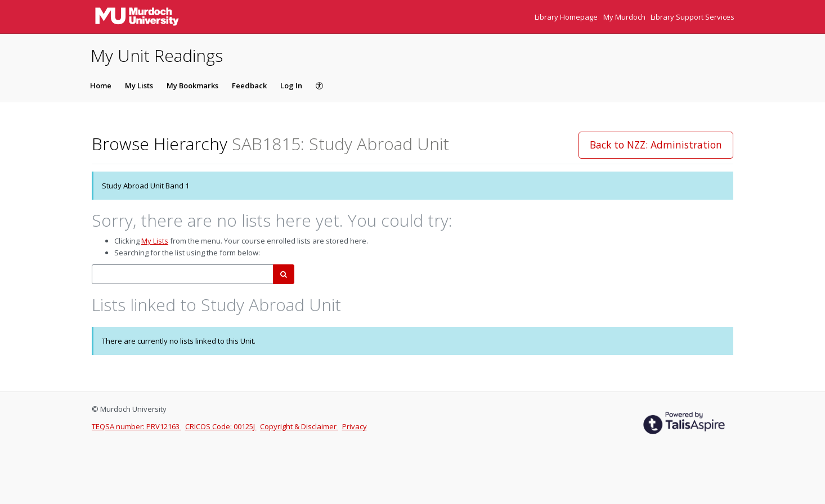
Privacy (355, 426)
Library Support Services (692, 17)
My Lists (139, 85)
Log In (291, 85)
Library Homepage (567, 17)
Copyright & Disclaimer (299, 426)
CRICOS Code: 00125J (221, 426)
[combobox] (183, 274)
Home (101, 85)
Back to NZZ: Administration (656, 145)
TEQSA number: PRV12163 (136, 426)
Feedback (249, 85)
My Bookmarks (192, 85)
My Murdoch (625, 17)
